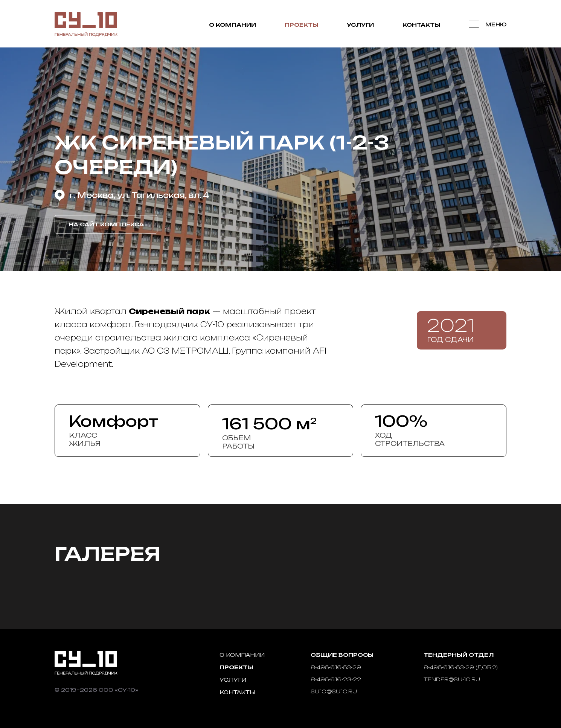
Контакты (421, 25)
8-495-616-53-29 (336, 667)
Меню (496, 24)
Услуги (360, 25)
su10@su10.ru (334, 691)
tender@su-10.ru (452, 679)
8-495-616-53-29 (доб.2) (461, 667)
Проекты (301, 25)
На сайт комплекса (106, 224)
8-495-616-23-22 (336, 679)
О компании (232, 25)
